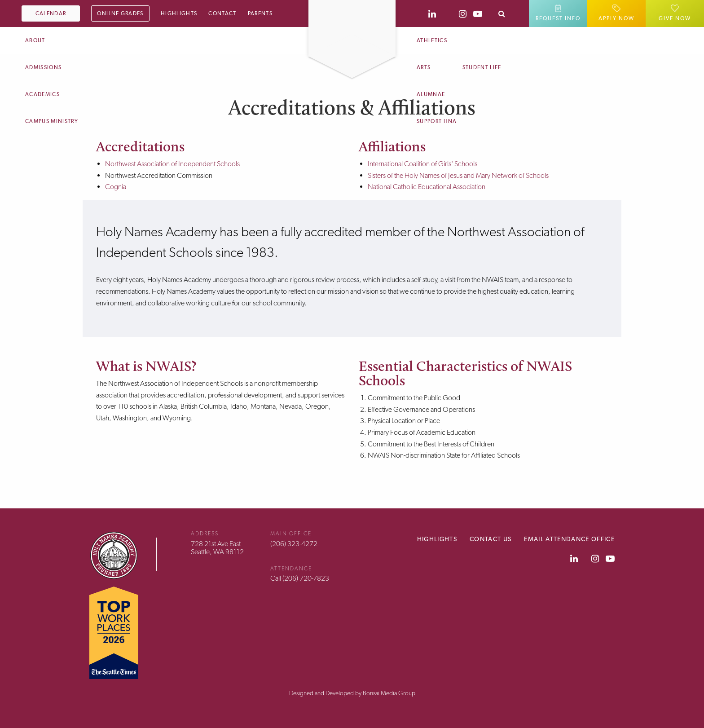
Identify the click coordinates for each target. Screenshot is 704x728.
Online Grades (120, 13)
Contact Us (491, 539)
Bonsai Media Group (389, 693)
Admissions (43, 67)
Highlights (179, 13)
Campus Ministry (52, 121)
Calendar (51, 13)
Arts (424, 67)
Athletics (432, 40)
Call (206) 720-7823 (300, 578)
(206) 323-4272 (294, 544)
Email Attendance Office (569, 539)
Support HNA (437, 121)
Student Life (482, 67)
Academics (42, 94)
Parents (260, 13)
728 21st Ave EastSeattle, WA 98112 (217, 548)
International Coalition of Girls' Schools (422, 164)
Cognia (116, 187)
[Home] (352, 6)
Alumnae (431, 94)
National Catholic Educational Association (427, 187)
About (35, 40)
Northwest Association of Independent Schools (172, 164)
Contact (222, 13)
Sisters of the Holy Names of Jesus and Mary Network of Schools (458, 175)
